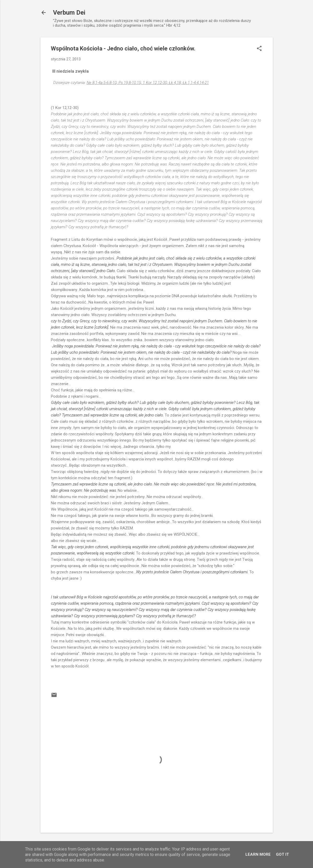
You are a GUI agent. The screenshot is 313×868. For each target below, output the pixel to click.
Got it (282, 854)
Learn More (258, 854)
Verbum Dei (69, 13)
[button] (259, 49)
